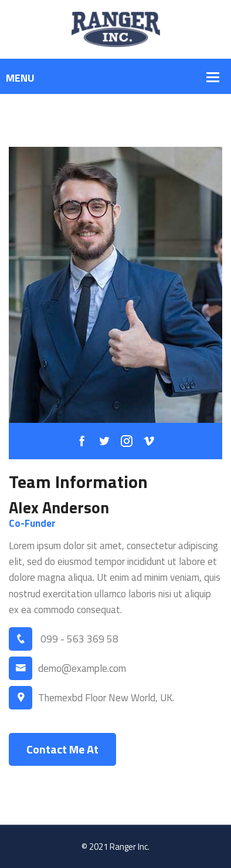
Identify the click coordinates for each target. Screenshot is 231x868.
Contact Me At (62, 749)
